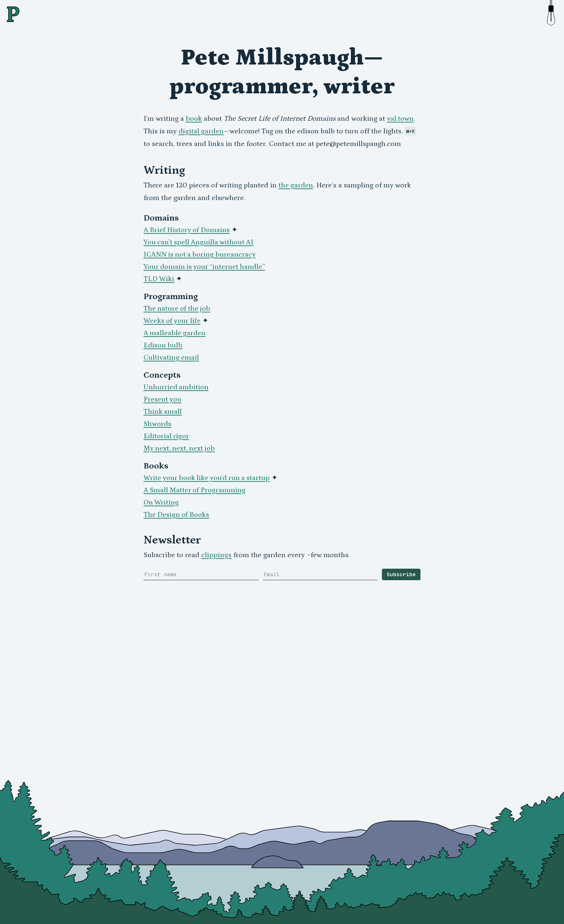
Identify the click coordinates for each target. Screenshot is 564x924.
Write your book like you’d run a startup (207, 478)
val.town (400, 119)
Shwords (157, 424)
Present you (162, 399)
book (194, 119)
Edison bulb (163, 345)
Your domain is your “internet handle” (204, 267)
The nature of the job (177, 308)
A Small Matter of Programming (195, 490)
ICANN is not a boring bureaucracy (200, 254)
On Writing (161, 502)
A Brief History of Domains (187, 230)
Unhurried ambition (176, 387)
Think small (163, 412)
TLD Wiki (159, 279)
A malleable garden (175, 333)
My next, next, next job (179, 448)
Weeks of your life (172, 321)
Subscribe (401, 574)
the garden (296, 185)
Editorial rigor (166, 436)
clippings (216, 555)
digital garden (201, 131)
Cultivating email (171, 357)
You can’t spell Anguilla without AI (199, 242)
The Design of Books (176, 515)
